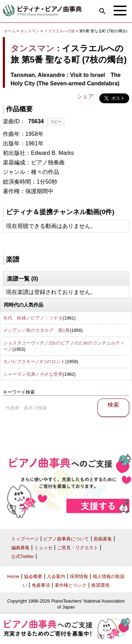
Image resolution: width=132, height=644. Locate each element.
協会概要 (33, 576)
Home (14, 576)
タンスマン (30, 31)
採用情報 (79, 576)
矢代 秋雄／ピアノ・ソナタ (33, 318)
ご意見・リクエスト (78, 548)
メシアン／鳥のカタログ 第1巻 (36, 330)
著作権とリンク (71, 585)
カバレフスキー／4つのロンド (34, 362)
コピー (56, 121)
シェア (85, 96)
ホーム (10, 31)
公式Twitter (23, 556)
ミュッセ (43, 548)
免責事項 (41, 585)
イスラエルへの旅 (60, 31)
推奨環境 (100, 585)
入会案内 (56, 576)
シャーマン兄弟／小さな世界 (33, 374)
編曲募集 (20, 548)
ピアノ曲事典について (66, 539)
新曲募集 (103, 539)
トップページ (25, 539)
